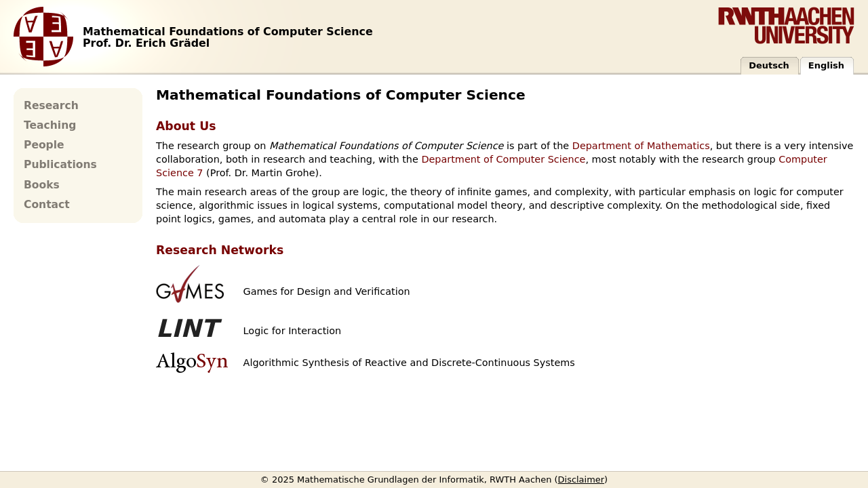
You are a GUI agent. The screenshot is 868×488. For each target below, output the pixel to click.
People (44, 145)
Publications (60, 165)
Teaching (50, 125)
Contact (47, 205)
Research (51, 106)
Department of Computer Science (503, 159)
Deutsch (769, 65)
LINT (187, 328)
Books (42, 185)
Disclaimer (581, 480)
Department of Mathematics (641, 146)
